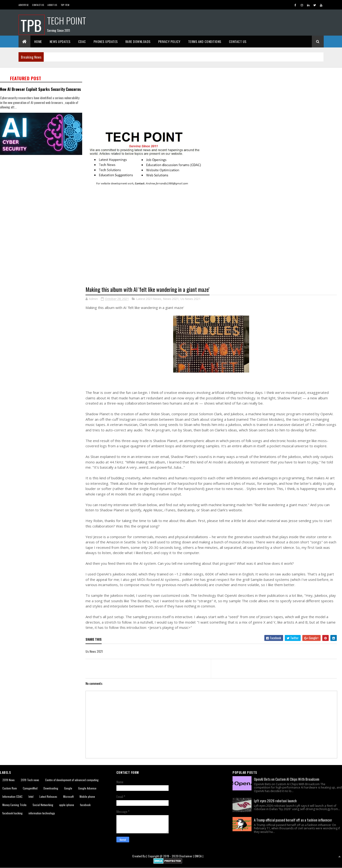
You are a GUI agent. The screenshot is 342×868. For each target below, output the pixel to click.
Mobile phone (87, 796)
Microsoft (68, 796)
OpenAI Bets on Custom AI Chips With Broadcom (287, 779)
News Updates (60, 41)
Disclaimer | (187, 856)
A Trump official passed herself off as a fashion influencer (293, 820)
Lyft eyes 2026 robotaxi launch (275, 801)
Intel (31, 796)
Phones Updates (106, 41)
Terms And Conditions (205, 41)
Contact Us (38, 5)
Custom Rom (10, 788)
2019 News (9, 780)
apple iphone (67, 805)
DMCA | (199, 856)
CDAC (82, 41)
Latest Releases (48, 796)
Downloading (51, 788)
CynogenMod (30, 788)
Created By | (140, 856)
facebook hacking (12, 813)
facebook (85, 805)
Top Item (65, 5)
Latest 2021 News (149, 299)
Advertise (24, 5)
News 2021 (171, 299)
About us (52, 5)
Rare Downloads (138, 41)
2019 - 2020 (171, 856)
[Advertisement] (214, 99)
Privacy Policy (169, 41)
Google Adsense (87, 788)
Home (38, 41)
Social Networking (43, 805)
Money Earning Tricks (14, 805)
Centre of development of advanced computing (72, 780)
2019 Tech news (30, 780)
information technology (42, 813)
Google (68, 788)
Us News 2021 (190, 299)
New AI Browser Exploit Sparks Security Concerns (40, 89)
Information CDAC (12, 796)
